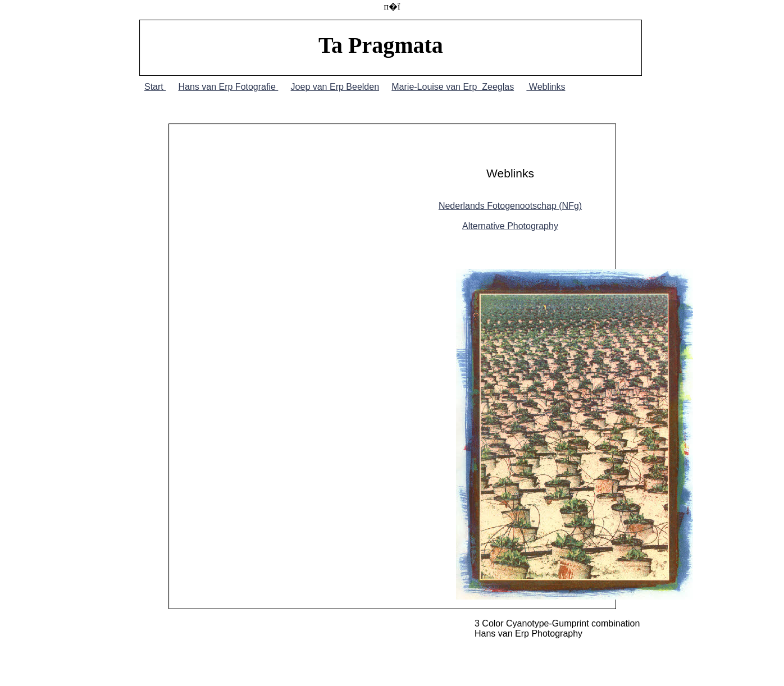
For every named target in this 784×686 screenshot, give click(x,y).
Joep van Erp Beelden (335, 87)
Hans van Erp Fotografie (228, 87)
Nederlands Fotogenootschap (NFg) (510, 206)
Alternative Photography (510, 226)
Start (155, 87)
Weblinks (546, 87)
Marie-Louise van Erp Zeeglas (453, 87)
